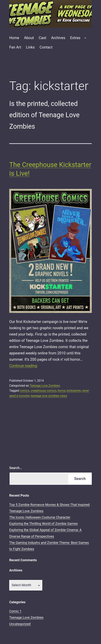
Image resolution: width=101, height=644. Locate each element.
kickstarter (74, 391)
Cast (43, 38)
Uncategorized (20, 624)
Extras (75, 38)
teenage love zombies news (49, 396)
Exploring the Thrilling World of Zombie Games (43, 524)
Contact (46, 47)
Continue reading (23, 366)
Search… (16, 468)
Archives (58, 38)
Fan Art (15, 47)
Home (14, 38)
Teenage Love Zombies (45, 386)
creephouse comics (43, 391)
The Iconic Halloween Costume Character (40, 517)
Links (30, 47)
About (29, 38)
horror (61, 391)
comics (25, 391)
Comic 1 (15, 611)
